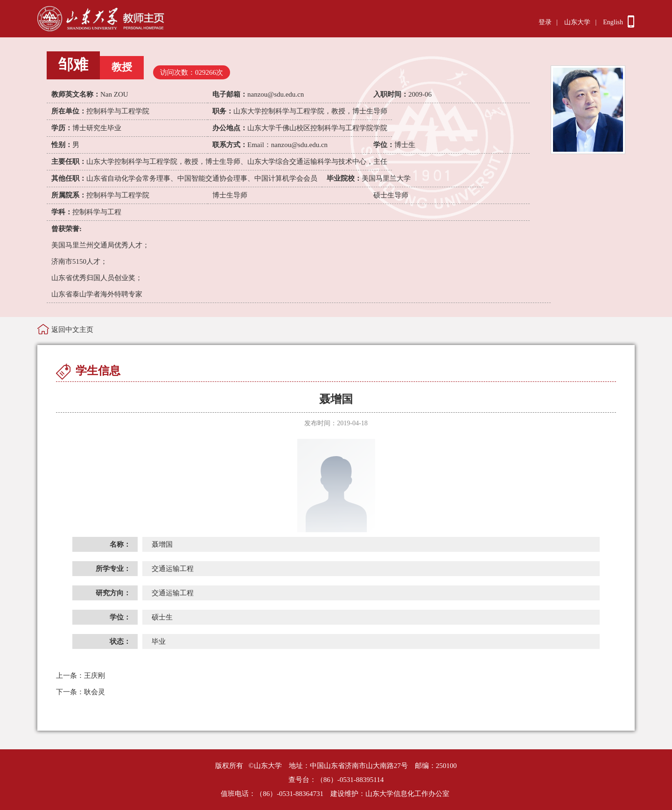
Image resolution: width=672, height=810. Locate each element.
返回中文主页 (72, 330)
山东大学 (577, 22)
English (613, 22)
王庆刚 (80, 676)
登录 (545, 22)
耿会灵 (80, 692)
